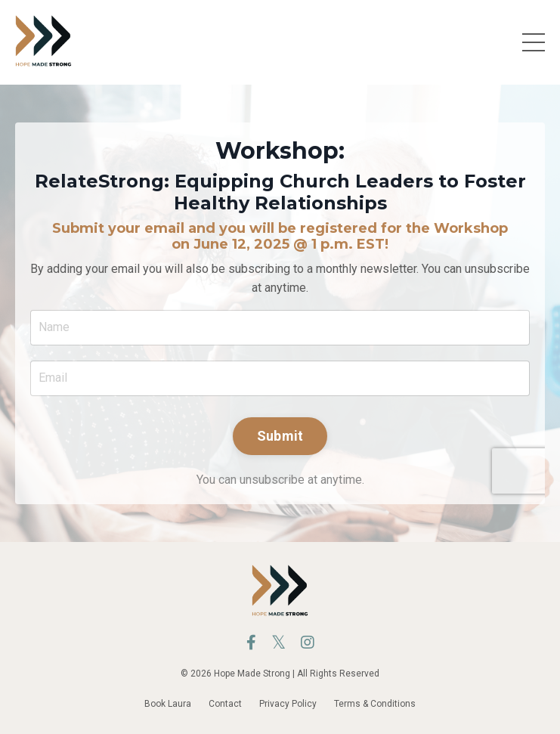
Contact (225, 704)
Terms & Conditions (375, 704)
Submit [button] (280, 436)
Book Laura (168, 704)
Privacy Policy (288, 704)
